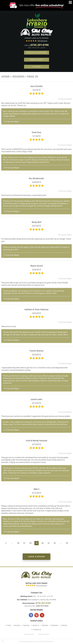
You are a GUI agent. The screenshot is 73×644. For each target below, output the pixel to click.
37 (24, 543)
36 (18, 543)
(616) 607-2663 (42, 606)
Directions (55, 625)
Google (36, 615)
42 (55, 543)
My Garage (37, 67)
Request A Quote (37, 60)
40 (43, 543)
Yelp (42, 615)
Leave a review (37, 557)
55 (67, 543)
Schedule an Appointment (36, 53)
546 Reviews (42, 41)
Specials (26, 625)
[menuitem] (8, 626)
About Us (36, 625)
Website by (43, 634)
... (12, 543)
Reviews (18, 77)
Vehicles (64, 625)
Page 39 (33, 77)
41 (49, 543)
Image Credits (29, 634)
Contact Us (37, 630)
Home (5, 77)
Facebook (31, 615)
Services (17, 625)
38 (30, 543)
